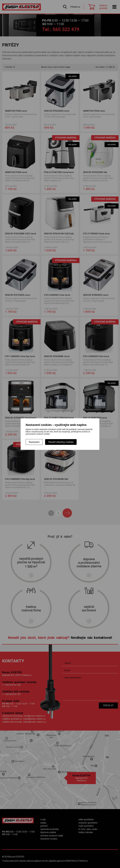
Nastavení (34, 442)
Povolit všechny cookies (61, 442)
